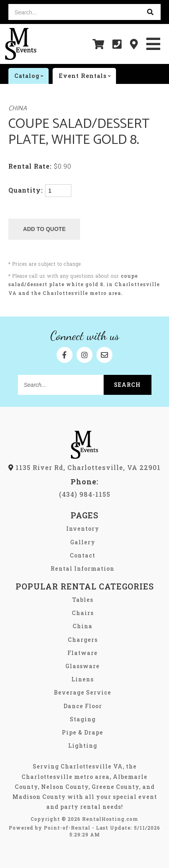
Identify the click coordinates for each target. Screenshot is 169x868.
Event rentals (87, 76)
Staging (83, 719)
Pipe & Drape (83, 732)
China (18, 108)
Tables (83, 600)
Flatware (83, 653)
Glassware (83, 666)
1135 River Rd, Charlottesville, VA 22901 (84, 467)
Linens (83, 679)
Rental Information (83, 568)
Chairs (83, 613)
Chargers (83, 640)
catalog (31, 76)
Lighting (83, 746)
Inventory (83, 529)
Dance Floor (83, 706)
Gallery (83, 542)
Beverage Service (83, 692)
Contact (83, 555)
